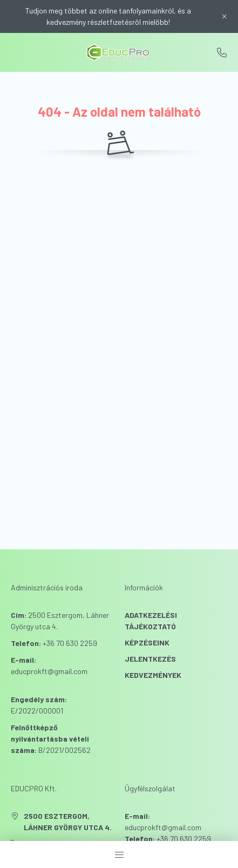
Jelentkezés (150, 659)
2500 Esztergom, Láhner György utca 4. (68, 822)
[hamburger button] (119, 854)
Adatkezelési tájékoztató (151, 621)
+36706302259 (222, 52)
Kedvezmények (153, 675)
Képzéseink (147, 642)
